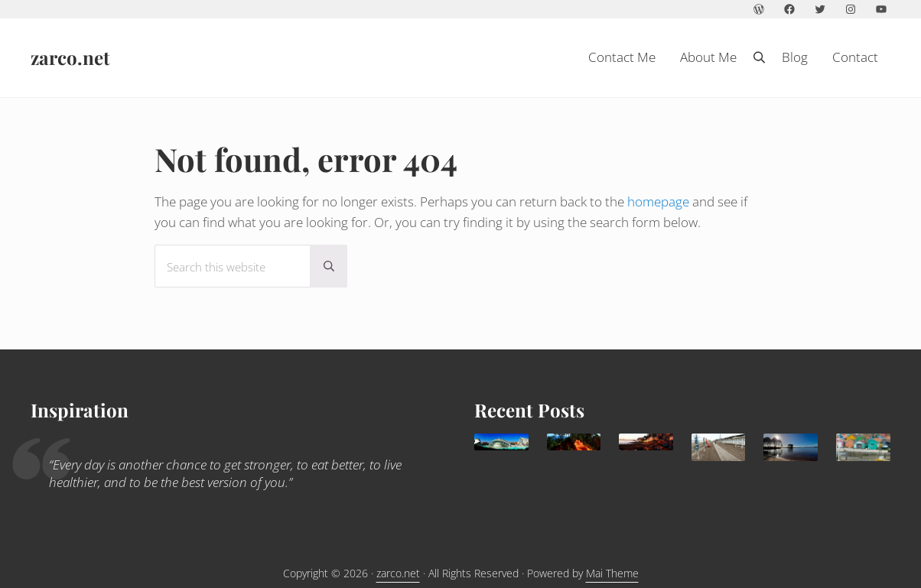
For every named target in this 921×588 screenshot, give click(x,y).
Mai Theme (612, 573)
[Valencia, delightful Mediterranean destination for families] (501, 442)
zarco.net (70, 57)
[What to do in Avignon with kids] (574, 442)
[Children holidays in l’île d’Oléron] (863, 447)
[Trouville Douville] (719, 447)
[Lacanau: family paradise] (791, 447)
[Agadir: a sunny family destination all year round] (646, 442)
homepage (658, 201)
